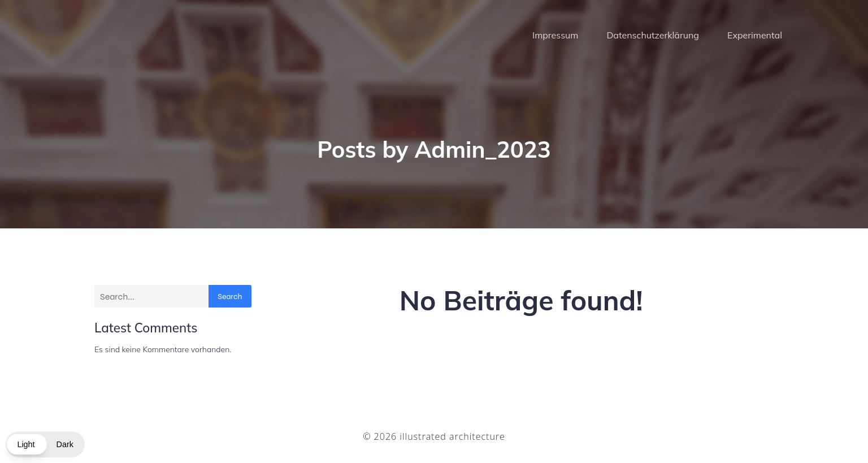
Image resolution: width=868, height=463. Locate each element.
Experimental (755, 37)
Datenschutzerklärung (653, 37)
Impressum (555, 37)
